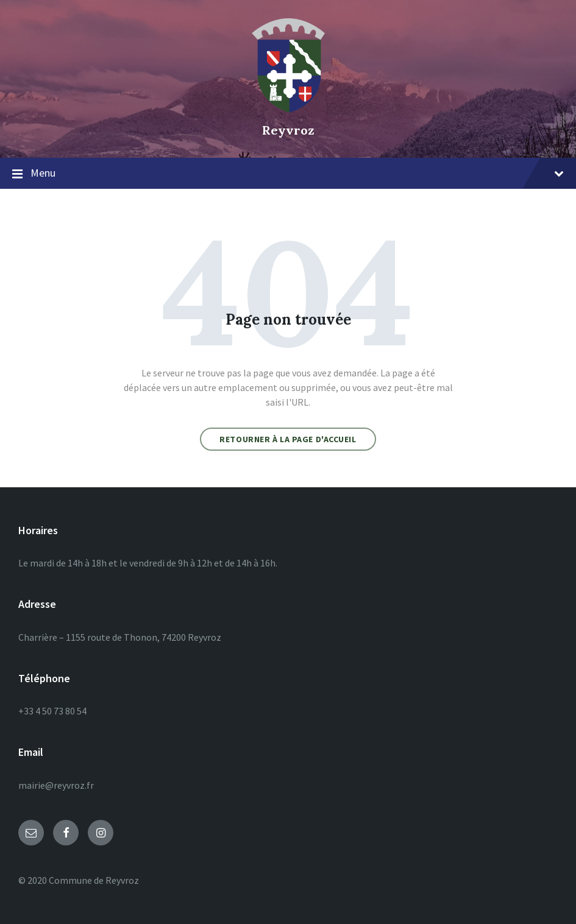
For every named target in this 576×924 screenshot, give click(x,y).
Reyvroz (288, 130)
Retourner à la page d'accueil (288, 439)
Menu (288, 174)
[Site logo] (288, 109)
